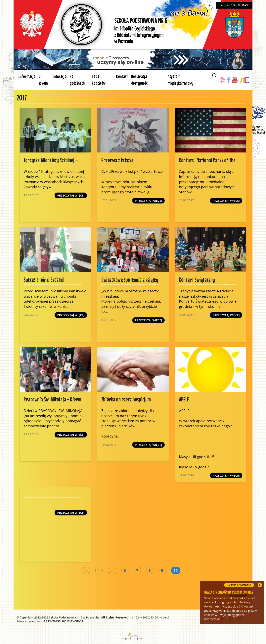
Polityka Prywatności (239, 585)
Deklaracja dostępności (140, 80)
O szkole (43, 80)
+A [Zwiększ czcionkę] (209, 5)
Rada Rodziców (99, 80)
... (112, 570)
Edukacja (60, 76)
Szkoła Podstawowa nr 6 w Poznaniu (74, 617)
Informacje (27, 76)
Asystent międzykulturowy (181, 80)
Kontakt (122, 76)
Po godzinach (77, 80)
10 (176, 570)
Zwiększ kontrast (234, 5)
